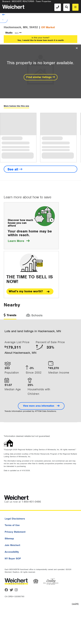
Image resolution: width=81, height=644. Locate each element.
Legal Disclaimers (15, 519)
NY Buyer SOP (13, 559)
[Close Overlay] (77, 48)
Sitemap (9, 539)
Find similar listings (41, 77)
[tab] (10, 316)
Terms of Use (12, 525)
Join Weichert (12, 545)
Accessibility (12, 552)
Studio (9, 33)
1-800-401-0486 (31, 502)
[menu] (75, 7)
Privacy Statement (15, 532)
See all (15, 169)
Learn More (19, 241)
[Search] (67, 7)
